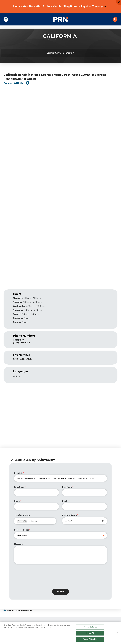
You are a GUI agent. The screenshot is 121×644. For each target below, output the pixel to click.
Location (18, 473)
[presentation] (32, 577)
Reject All (90, 633)
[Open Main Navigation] (6, 19)
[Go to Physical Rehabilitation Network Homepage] (60, 19)
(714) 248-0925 (22, 359)
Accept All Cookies (90, 639)
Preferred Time (22, 530)
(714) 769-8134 (22, 343)
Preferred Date (70, 515)
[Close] (117, 633)
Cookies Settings (90, 627)
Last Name (67, 487)
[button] (115, 19)
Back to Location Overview (20, 611)
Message (18, 544)
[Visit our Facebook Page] (28, 83)
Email (65, 501)
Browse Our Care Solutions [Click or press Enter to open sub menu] (60, 53)
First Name (19, 487)
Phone (17, 501)
